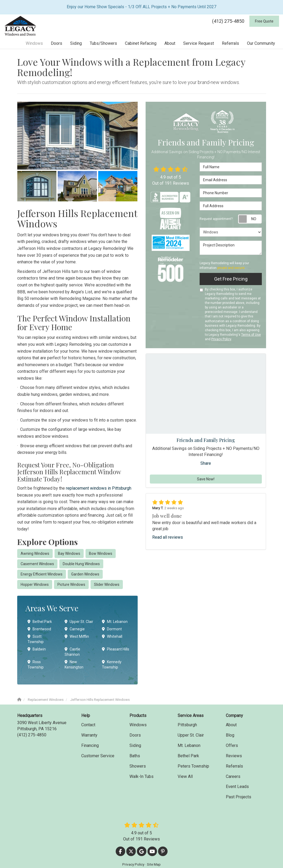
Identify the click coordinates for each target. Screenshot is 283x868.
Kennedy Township (112, 665)
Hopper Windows (35, 584)
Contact (88, 725)
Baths (135, 756)
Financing (90, 745)
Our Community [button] (261, 43)
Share (206, 463)
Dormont (112, 629)
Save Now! (206, 479)
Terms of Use (251, 335)
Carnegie (75, 629)
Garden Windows (85, 574)
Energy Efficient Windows (42, 574)
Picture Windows (71, 584)
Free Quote (264, 21)
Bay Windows (69, 553)
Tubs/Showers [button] (103, 43)
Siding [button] (76, 43)
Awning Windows (35, 553)
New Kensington (74, 665)
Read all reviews (168, 537)
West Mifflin (77, 636)
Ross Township (36, 665)
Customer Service (98, 756)
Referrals (234, 766)
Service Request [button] (199, 43)
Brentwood (39, 629)
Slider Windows (107, 584)
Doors (135, 735)
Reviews (234, 756)
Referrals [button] (230, 43)
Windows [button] (34, 43)
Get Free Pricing (231, 279)
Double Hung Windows (81, 564)
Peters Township (193, 766)
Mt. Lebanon (115, 622)
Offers (232, 745)
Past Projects (239, 797)
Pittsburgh (187, 725)
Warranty (89, 735)
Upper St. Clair (79, 622)
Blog (230, 735)
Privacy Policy (221, 339)
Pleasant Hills (116, 649)
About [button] (170, 43)
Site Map (154, 864)
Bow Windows (101, 553)
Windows (138, 725)
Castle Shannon (72, 652)
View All (185, 776)
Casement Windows (37, 564)
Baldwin (37, 649)
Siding (135, 745)
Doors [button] (57, 43)
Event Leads (237, 787)
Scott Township (36, 639)
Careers (233, 776)
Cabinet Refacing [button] (141, 43)
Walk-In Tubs (141, 776)
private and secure (231, 268)
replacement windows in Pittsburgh (99, 488)
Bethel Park (40, 622)
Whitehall (112, 636)
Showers (138, 766)
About (231, 725)
